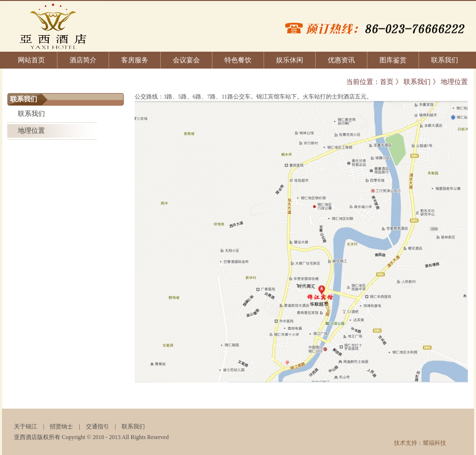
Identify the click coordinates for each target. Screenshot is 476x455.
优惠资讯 (341, 60)
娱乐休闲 (290, 60)
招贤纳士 (61, 427)
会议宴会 (186, 60)
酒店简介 (83, 60)
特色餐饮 (238, 60)
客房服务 (135, 60)
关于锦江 (26, 427)
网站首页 (31, 60)
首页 (387, 82)
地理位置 (31, 131)
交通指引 (98, 427)
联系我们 (445, 60)
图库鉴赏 (393, 60)
